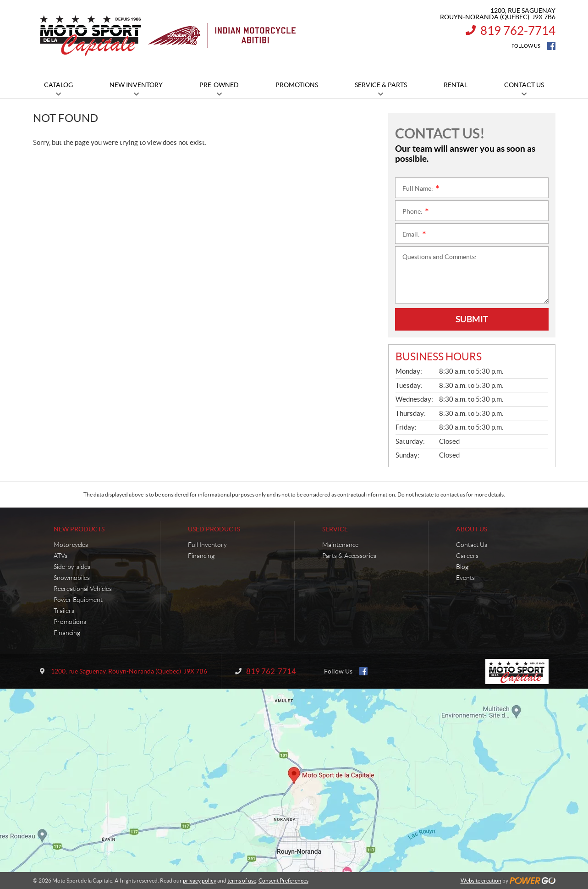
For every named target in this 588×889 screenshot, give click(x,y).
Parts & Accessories (349, 556)
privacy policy (200, 881)
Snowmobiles (72, 578)
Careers (467, 556)
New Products (79, 529)
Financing (67, 633)
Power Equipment (78, 600)
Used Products (214, 529)
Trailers (64, 611)
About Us (472, 529)
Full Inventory (207, 545)
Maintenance (340, 545)
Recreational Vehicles (83, 589)
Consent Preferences (283, 881)
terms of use (242, 881)
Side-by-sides (72, 567)
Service (335, 529)
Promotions (70, 622)
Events (465, 578)
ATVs (60, 556)
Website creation (481, 881)
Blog (462, 567)
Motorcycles (71, 545)
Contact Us (472, 545)
